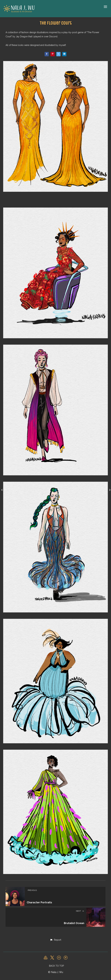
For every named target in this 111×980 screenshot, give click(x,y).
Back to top (56, 966)
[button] (55, 940)
